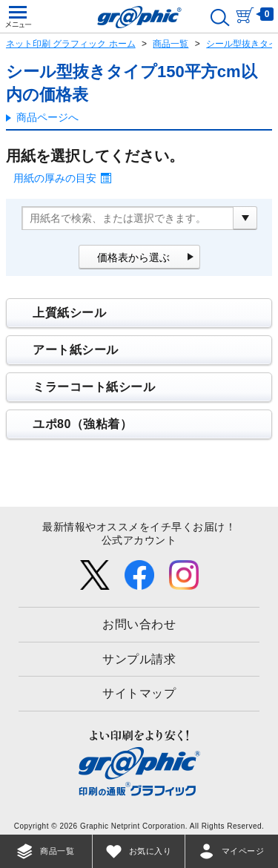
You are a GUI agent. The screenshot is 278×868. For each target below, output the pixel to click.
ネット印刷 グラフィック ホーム (71, 44)
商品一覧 (171, 44)
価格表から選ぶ (133, 257)
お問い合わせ (139, 624)
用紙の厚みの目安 (55, 178)
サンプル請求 (139, 659)
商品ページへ (47, 117)
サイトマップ (139, 693)
